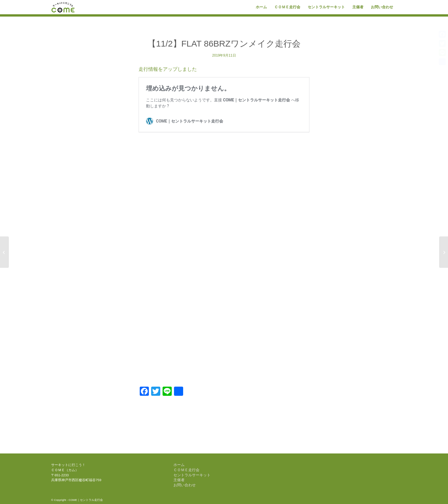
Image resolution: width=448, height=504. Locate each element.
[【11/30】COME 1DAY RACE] (444, 252)
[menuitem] (261, 7)
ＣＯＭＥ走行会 (186, 470)
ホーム (179, 465)
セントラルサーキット (192, 475)
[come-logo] (63, 7)
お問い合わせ (185, 485)
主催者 (179, 480)
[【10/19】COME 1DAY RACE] (4, 252)
